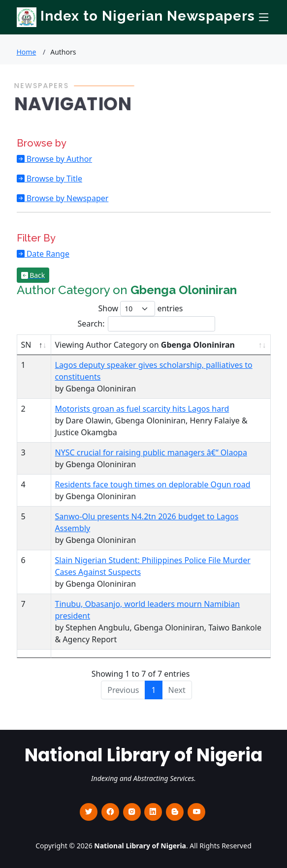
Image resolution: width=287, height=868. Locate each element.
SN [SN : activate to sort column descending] (26, 345)
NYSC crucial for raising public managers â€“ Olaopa (151, 452)
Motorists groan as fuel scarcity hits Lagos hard (142, 409)
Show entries (140, 309)
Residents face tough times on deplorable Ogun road (153, 484)
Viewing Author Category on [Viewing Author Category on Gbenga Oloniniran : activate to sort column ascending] (145, 345)
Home (27, 52)
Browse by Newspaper (67, 198)
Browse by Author (59, 159)
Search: (147, 324)
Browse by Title (53, 179)
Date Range (47, 254)
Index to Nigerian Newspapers (136, 16)
